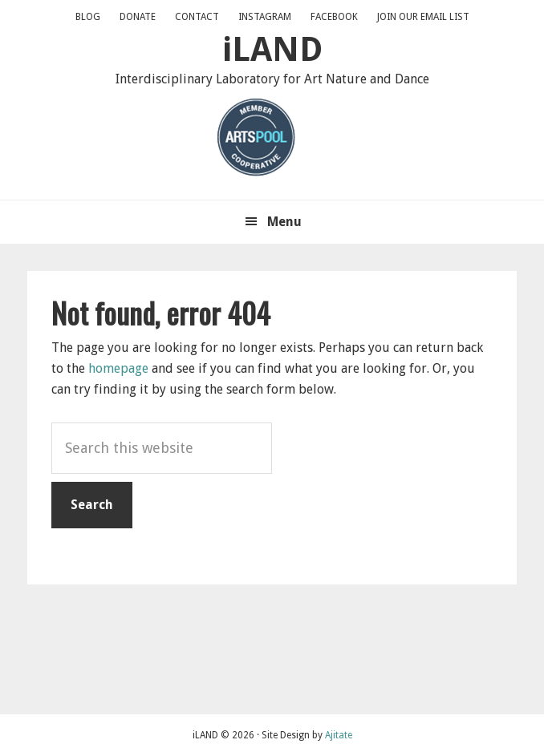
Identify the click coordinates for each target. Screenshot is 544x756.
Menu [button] (284, 222)
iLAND (272, 49)
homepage (118, 368)
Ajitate (339, 735)
